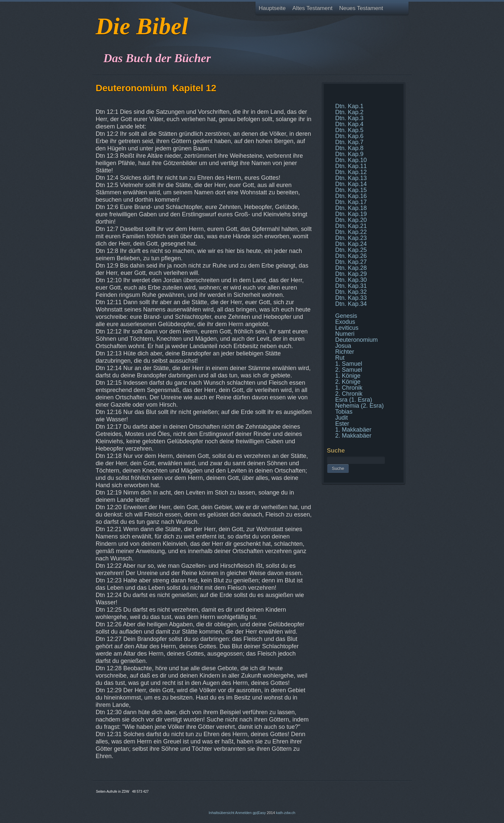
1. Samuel (349, 364)
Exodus (345, 322)
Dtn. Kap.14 (351, 184)
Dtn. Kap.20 (351, 220)
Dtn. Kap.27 (351, 262)
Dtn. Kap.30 (351, 280)
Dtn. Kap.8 (349, 148)
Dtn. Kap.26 (351, 256)
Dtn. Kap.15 (351, 190)
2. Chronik (349, 394)
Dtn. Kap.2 (349, 112)
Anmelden (244, 813)
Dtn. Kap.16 (351, 196)
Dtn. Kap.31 (351, 286)
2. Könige (348, 382)
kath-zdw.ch (286, 813)
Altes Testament (313, 8)
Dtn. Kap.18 (351, 208)
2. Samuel (349, 370)
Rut (340, 358)
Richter (345, 352)
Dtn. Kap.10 (351, 160)
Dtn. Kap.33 (351, 298)
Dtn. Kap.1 (349, 106)
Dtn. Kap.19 (351, 214)
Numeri (345, 334)
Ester (342, 424)
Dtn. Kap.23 (351, 238)
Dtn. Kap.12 (351, 172)
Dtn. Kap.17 (351, 202)
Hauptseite (272, 8)
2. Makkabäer (353, 436)
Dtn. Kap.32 (351, 292)
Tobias (344, 412)
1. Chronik (349, 388)
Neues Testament (361, 8)
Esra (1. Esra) (354, 400)
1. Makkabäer (353, 430)
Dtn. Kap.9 (349, 154)
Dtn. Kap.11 (351, 166)
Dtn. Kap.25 (351, 250)
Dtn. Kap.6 (349, 136)
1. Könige (348, 376)
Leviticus (347, 328)
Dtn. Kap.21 (351, 226)
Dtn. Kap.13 (351, 178)
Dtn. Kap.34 (351, 304)
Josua (343, 346)
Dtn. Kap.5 (349, 130)
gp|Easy (259, 813)
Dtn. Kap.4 (349, 124)
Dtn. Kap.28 (351, 268)
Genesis (346, 316)
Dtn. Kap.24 (351, 244)
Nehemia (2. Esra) (360, 406)
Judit (342, 418)
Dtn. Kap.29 (351, 274)
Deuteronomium (357, 340)
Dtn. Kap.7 (349, 142)
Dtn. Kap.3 (349, 118)
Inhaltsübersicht (221, 813)
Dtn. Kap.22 (351, 232)
